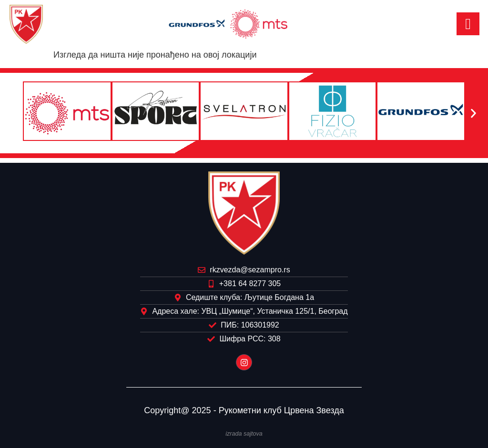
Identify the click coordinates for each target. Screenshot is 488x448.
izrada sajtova (244, 434)
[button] (15, 113)
